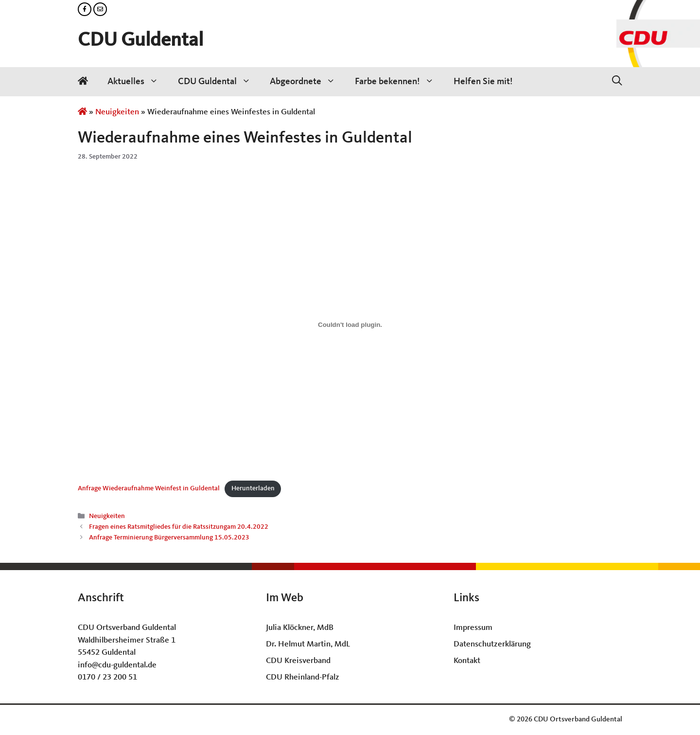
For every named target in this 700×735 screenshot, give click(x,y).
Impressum (473, 628)
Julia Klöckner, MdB (300, 628)
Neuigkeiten (117, 112)
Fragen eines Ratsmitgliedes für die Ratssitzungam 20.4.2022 (179, 527)
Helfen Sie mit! (483, 82)
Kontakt (467, 661)
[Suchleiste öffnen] (617, 82)
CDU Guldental (140, 41)
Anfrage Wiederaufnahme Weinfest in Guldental (149, 489)
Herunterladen (253, 489)
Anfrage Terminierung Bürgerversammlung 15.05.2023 (169, 538)
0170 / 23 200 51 (107, 677)
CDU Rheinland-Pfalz (303, 677)
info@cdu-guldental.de (117, 665)
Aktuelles (138, 82)
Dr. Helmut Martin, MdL (308, 644)
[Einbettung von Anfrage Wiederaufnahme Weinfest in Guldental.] (350, 324)
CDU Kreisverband (298, 661)
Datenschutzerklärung (492, 644)
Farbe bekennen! (399, 82)
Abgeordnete (307, 82)
